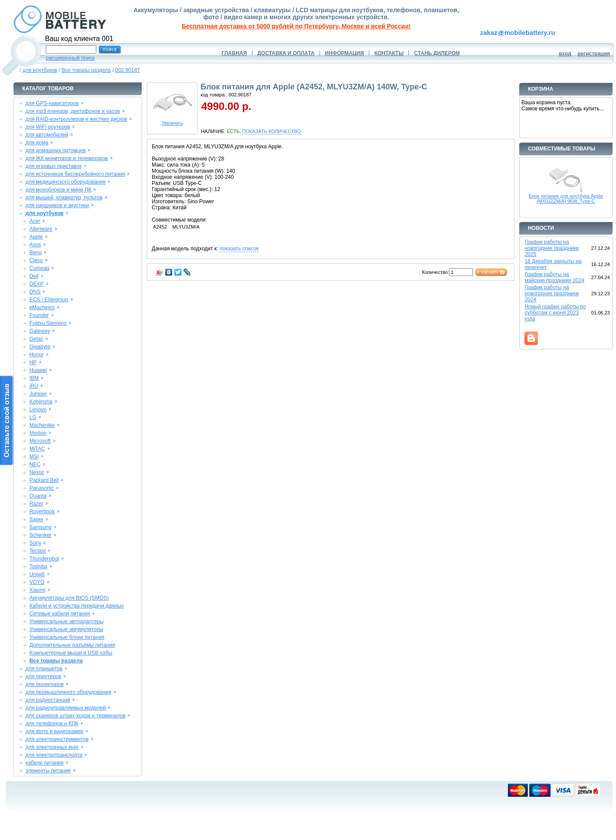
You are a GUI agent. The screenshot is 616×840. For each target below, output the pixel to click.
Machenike (42, 425)
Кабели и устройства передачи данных (76, 606)
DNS (35, 292)
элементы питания (48, 771)
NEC (35, 464)
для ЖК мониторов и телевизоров (67, 158)
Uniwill (37, 574)
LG (33, 417)
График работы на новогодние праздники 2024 (551, 294)
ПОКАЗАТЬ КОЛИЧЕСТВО (271, 131)
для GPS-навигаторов (52, 103)
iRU (34, 386)
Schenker (40, 535)
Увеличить (172, 121)
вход (565, 54)
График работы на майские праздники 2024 (554, 277)
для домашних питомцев (56, 150)
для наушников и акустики (58, 205)
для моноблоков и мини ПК (59, 190)
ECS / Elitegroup (49, 300)
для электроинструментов (57, 739)
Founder (39, 315)
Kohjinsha (41, 402)
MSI (34, 457)
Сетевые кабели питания (60, 614)
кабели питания (45, 763)
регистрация (594, 54)
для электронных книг (52, 747)
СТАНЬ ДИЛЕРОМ (437, 53)
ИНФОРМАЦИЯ (344, 53)
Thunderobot (44, 559)
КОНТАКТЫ (389, 53)
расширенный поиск (70, 58)
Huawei (38, 370)
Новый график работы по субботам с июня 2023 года (555, 313)
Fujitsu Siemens (48, 323)
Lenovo (38, 410)
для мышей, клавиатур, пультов (64, 198)
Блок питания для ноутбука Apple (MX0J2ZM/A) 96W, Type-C (566, 198)
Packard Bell (44, 480)
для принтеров (44, 676)
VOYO (37, 582)
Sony (35, 543)
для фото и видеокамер (55, 731)
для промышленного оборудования (69, 692)
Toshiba (38, 567)
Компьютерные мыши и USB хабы (71, 653)
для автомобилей (47, 135)
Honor (36, 355)
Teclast (37, 551)
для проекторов (45, 684)
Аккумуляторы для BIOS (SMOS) (69, 598)
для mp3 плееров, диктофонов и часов (73, 111)
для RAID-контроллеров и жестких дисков (77, 119)
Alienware (41, 229)
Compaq (39, 268)
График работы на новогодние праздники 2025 (551, 248)
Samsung (40, 527)
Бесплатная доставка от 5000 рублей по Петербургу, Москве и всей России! (296, 26)
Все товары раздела (86, 70)
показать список (239, 249)
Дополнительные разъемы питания (72, 645)
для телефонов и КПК (52, 724)
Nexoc (37, 472)
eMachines (42, 307)
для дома (37, 143)
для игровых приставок (54, 166)
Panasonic (41, 488)
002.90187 (128, 70)
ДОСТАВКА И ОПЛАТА (286, 53)
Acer (35, 221)
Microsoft (40, 441)
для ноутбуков (40, 70)
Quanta (38, 496)
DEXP (36, 284)
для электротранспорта (54, 755)
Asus (35, 245)
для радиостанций (48, 700)
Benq (35, 253)
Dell (34, 276)
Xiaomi (37, 590)
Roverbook (42, 512)
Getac (36, 339)
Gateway (39, 331)
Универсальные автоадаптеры (66, 621)
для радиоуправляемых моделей (66, 708)
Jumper (38, 394)
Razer (36, 504)
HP (33, 362)
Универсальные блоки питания (67, 637)
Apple (36, 237)
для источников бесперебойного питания (75, 174)
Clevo (36, 260)
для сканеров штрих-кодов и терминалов (76, 716)
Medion (38, 433)
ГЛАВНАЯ (234, 53)
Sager (36, 519)
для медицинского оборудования (66, 182)
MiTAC (37, 449)
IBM (34, 378)
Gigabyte (40, 347)
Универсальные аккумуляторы (66, 629)
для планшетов (44, 669)
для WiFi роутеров (48, 127)
